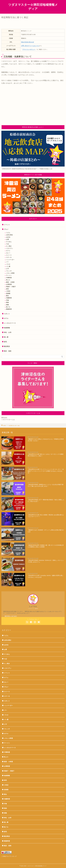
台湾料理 (9, 284)
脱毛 (5, 342)
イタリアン (10, 248)
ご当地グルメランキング (9, 856)
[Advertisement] (33, 108)
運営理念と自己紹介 (11, 616)
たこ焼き (9, 246)
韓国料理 (9, 309)
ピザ (7, 269)
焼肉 (7, 302)
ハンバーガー (10, 260)
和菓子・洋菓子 (11, 287)
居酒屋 (8, 294)
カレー (8, 253)
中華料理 (9, 278)
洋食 (7, 300)
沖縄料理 (9, 298)
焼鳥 (7, 305)
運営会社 (4, 418)
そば (7, 244)
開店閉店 (7, 346)
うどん (8, 233)
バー (7, 262)
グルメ (6, 229)
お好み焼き (10, 235)
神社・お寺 (8, 332)
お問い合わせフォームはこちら (30, 46)
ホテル (6, 318)
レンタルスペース (10, 323)
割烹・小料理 (10, 282)
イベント (7, 225)
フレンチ (9, 271)
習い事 (6, 337)
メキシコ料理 (10, 273)
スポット (7, 314)
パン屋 (8, 266)
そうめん (9, 242)
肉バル (8, 307)
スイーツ (9, 255)
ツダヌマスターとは (8, 420)
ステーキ (9, 257)
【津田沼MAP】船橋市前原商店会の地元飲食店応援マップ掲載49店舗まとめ (27, 169)
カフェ (8, 251)
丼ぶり (8, 280)
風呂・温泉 (8, 351)
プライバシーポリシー (29, 49)
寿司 (7, 289)
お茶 (7, 239)
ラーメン (9, 275)
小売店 (8, 291)
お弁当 (8, 237)
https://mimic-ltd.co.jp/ (27, 42)
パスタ (8, 264)
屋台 (7, 296)
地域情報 (7, 328)
